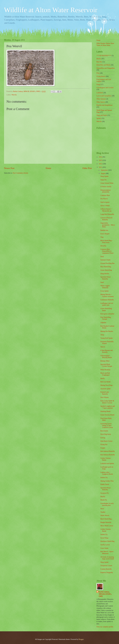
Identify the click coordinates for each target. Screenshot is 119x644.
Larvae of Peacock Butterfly (106, 219)
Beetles (99, 59)
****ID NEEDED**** (104, 56)
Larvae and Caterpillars (104, 96)
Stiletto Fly (104, 534)
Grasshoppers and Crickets (105, 88)
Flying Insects (101, 76)
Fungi (98, 85)
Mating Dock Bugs (106, 385)
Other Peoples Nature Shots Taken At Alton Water (105, 44)
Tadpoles (103, 323)
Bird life (99, 62)
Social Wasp (104, 538)
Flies (98, 73)
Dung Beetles (105, 274)
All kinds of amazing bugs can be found (107, 558)
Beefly (103, 378)
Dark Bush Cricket (106, 441)
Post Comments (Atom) (20, 173)
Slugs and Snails (102, 115)
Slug (102, 237)
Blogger (81, 639)
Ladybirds (100, 93)
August (103, 173)
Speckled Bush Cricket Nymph (106, 365)
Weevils (14, 95)
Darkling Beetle (105, 411)
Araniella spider (106, 389)
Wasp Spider (104, 176)
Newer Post (9, 168)
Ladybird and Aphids (107, 463)
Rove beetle (104, 431)
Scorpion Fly (105, 493)
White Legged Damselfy (105, 287)
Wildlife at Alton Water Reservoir (51, 10)
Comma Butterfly (106, 569)
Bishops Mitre (105, 361)
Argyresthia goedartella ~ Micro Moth (108, 225)
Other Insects (101, 102)
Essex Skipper (105, 234)
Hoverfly (103, 246)
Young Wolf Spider (107, 338)
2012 (101, 164)
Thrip (102, 335)
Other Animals (101, 99)
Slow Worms (105, 397)
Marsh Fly (104, 500)
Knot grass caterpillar (107, 314)
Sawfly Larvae (105, 545)
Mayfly (103, 497)
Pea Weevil (104, 199)
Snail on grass (105, 202)
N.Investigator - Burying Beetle (106, 357)
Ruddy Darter (105, 484)
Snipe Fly (103, 180)
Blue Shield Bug (106, 267)
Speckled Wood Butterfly (105, 278)
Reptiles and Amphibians (105, 105)
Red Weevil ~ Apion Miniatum (107, 553)
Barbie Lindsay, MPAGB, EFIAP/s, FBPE (105, 594)
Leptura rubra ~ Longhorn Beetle (107, 473)
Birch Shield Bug (106, 519)
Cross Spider (105, 291)
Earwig (103, 438)
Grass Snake (104, 548)
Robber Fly (104, 478)
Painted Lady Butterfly (105, 393)
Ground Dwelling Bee (107, 263)
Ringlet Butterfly (106, 522)
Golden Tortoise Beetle (106, 459)
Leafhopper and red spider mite (107, 304)
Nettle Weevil (105, 515)
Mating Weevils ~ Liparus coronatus (107, 295)
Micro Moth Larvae (107, 526)
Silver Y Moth (105, 206)
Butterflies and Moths (103, 65)
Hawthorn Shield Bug (107, 541)
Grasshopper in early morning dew (107, 504)
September (104, 170)
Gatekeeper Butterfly (107, 300)
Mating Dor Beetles (107, 331)
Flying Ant (104, 444)
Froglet (103, 448)
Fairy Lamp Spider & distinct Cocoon (107, 402)
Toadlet (103, 512)
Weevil (103, 347)
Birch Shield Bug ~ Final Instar (107, 242)
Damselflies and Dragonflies (106, 68)
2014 (101, 157)
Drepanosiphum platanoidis (105, 191)
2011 (101, 167)
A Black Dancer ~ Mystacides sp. (106, 210)
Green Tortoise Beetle (107, 415)
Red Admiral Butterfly (108, 451)
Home (48, 168)
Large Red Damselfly (107, 214)
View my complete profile (105, 627)
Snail (102, 257)
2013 (101, 160)
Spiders (99, 118)
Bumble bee (104, 230)
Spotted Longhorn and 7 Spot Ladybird (108, 407)
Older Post (87, 168)
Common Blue (105, 195)
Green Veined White (107, 183)
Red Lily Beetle (105, 382)
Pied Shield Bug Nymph (106, 318)
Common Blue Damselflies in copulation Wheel (107, 251)
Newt (102, 509)
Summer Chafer (105, 260)
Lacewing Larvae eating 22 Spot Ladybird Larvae (107, 426)
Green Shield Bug (106, 270)
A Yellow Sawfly (106, 187)
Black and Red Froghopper (105, 374)
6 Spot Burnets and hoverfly (106, 351)
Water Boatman (105, 370)
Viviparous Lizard (106, 566)
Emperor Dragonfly (107, 573)
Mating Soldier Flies (107, 481)
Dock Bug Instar (106, 434)
